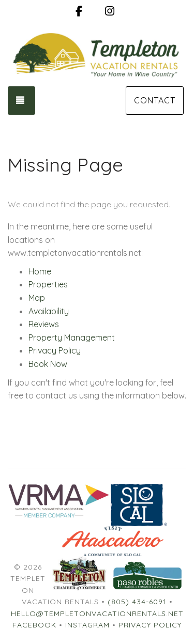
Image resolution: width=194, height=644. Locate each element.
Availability (49, 311)
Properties (48, 284)
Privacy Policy (55, 350)
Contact (155, 100)
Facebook (34, 625)
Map (37, 298)
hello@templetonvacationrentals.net (97, 614)
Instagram (87, 625)
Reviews (44, 324)
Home (40, 271)
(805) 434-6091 (137, 602)
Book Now (48, 364)
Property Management (72, 338)
